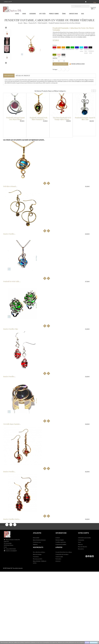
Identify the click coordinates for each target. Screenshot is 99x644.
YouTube (88, 262)
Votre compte (83, 239)
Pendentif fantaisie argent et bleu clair (85, 118)
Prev (93, 91)
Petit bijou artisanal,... (13, 158)
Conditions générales (61, 248)
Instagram (92, 262)
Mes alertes (81, 255)
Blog (95, 2)
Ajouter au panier (60, 64)
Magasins (35, 250)
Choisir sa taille (59, 263)
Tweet (63, 69)
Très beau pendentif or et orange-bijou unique (62, 118)
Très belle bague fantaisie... (77, 192)
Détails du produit (23, 76)
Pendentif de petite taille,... (77, 158)
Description (9, 76)
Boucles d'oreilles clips (13, 192)
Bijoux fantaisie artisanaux (39, 246)
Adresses (80, 250)
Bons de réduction (82, 253)
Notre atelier (36, 244)
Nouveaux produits (38, 265)
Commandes (81, 246)
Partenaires (58, 265)
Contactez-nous (37, 248)
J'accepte (87, 642)
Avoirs (80, 248)
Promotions (36, 263)
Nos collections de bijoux (39, 258)
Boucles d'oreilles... (43, 158)
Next (95, 91)
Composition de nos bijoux (62, 260)
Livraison (58, 244)
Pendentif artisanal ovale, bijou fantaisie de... (39, 118)
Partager (59, 69)
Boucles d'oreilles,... (43, 192)
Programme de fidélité (61, 250)
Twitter (86, 262)
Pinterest (67, 69)
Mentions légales (60, 246)
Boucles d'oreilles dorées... (46, 225)
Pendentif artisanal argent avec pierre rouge (15, 118)
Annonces (58, 267)
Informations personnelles (84, 244)
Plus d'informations (94, 642)
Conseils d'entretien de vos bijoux (64, 258)
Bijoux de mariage (37, 260)
